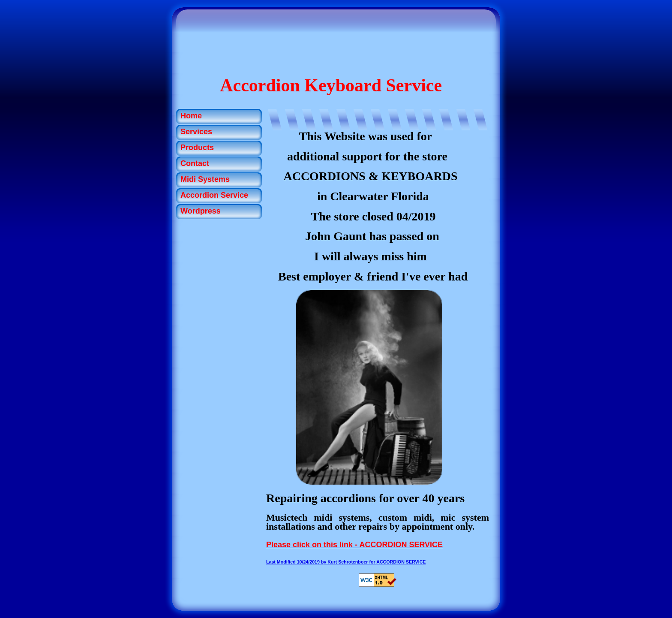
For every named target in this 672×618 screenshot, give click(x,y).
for (321, 562)
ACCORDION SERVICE (401, 562)
